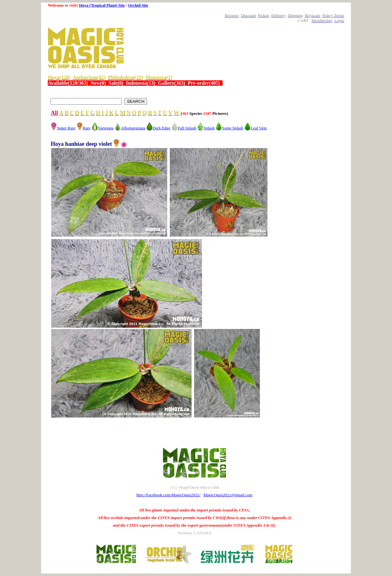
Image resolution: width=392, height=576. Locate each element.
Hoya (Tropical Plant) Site (102, 5)
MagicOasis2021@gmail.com (228, 495)
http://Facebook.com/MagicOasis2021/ (169, 495)
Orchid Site (138, 5)
